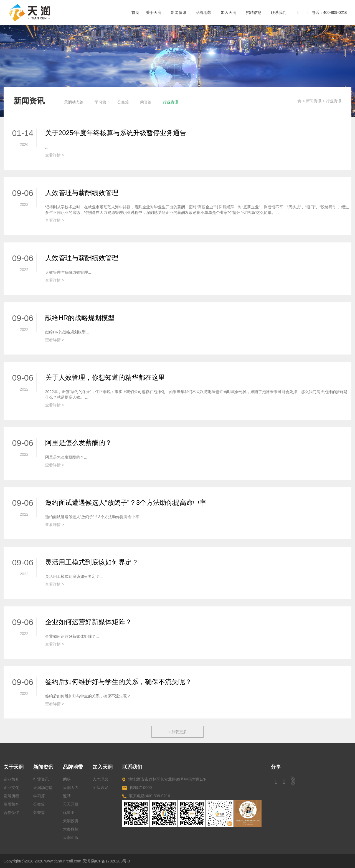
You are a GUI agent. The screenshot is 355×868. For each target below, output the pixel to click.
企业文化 (11, 788)
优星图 (69, 813)
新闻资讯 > (316, 101)
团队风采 (100, 788)
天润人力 (71, 788)
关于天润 (155, 12)
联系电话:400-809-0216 (146, 796)
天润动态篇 (74, 102)
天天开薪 (71, 804)
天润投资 (71, 821)
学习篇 (100, 102)
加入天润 (230, 12)
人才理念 (100, 779)
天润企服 (71, 837)
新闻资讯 (180, 12)
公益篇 (123, 102)
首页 (135, 12)
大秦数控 (71, 829)
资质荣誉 (11, 804)
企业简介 (11, 779)
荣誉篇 (146, 102)
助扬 (67, 779)
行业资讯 (171, 102)
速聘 (67, 796)
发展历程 (11, 796)
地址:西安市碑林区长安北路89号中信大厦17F (164, 779)
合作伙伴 (11, 813)
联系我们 (280, 12)
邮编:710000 (137, 788)
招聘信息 (255, 12)
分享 (276, 767)
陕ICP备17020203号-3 (111, 861)
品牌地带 (205, 12)
